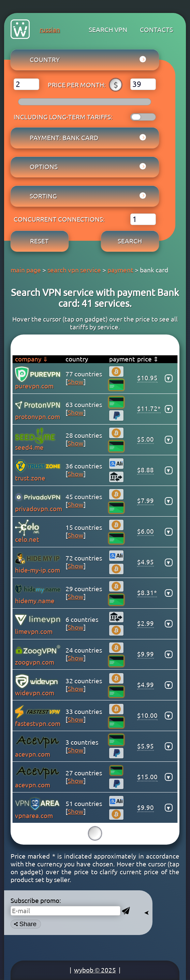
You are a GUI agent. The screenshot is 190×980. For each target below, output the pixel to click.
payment (120, 270)
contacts (156, 30)
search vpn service (74, 270)
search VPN (108, 30)
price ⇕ (148, 359)
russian (50, 30)
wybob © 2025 (95, 970)
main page (26, 270)
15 (95, 833)
